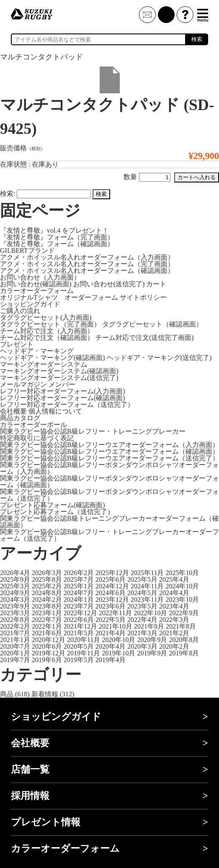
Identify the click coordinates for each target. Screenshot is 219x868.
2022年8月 (15, 620)
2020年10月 (119, 640)
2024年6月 (111, 593)
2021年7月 (15, 633)
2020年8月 (184, 640)
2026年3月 (47, 573)
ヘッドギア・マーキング (37, 351)
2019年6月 (47, 660)
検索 (197, 39)
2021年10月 (116, 626)
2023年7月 (79, 606)
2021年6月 (47, 633)
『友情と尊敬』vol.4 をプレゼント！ (54, 230)
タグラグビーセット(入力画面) (46, 317)
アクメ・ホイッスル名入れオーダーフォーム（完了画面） (87, 264)
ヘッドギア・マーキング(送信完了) (159, 358)
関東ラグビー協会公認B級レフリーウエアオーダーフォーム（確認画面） (109, 451)
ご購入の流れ (20, 311)
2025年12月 (112, 573)
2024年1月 (79, 600)
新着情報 (45, 694)
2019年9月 (152, 653)
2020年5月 (79, 646)
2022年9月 (184, 613)
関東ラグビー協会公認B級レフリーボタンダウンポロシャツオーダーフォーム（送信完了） (109, 495)
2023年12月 (112, 600)
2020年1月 (15, 653)
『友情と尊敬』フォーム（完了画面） (57, 237)
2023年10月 (182, 600)
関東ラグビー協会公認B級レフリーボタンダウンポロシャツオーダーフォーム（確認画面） (109, 482)
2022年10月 (150, 613)
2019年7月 (15, 660)
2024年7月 (79, 593)
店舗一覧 (30, 769)
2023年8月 (47, 606)
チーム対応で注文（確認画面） (47, 338)
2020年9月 (152, 640)
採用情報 (30, 796)
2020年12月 (49, 640)
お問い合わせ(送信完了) (109, 284)
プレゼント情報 (46, 822)
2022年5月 (111, 620)
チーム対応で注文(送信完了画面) (145, 338)
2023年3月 (15, 613)
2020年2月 (174, 646)
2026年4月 (15, 573)
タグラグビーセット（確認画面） (152, 324)
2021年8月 (181, 626)
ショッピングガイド (30, 304)
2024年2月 (47, 600)
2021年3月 (142, 633)
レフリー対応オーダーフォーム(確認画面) (63, 398)
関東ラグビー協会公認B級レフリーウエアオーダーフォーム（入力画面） (109, 445)
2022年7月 (47, 620)
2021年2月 (174, 633)
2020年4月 (111, 646)
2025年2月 (47, 586)
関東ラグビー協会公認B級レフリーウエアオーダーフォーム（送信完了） (109, 458)
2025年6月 (111, 579)
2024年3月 (15, 600)
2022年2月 (15, 626)
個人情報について (55, 411)
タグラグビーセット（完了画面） (50, 324)
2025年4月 (174, 579)
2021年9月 (149, 626)
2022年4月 (142, 620)
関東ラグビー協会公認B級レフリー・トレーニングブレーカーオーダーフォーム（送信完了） (109, 535)
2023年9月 (15, 606)
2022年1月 (47, 626)
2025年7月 (79, 579)
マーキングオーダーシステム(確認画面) (59, 371)
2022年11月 (115, 613)
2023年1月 (47, 613)
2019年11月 (84, 653)
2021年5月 (79, 633)
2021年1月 (15, 640)
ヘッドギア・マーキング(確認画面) (53, 358)
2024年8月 (47, 593)
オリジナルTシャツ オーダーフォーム (59, 297)
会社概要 (13, 411)
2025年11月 (147, 573)
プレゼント (17, 344)
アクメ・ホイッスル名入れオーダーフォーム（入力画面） (87, 257)
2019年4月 (111, 660)
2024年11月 (147, 586)
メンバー (62, 384)
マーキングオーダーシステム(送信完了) (59, 378)
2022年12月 (80, 613)
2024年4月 (174, 593)
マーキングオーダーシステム (44, 364)
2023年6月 (111, 606)
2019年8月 (184, 653)
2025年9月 (15, 579)
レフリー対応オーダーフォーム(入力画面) (63, 391)
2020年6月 (47, 646)
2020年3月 (142, 646)
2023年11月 (147, 600)
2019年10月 (119, 653)
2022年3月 (174, 620)
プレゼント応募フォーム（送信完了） (57, 512)
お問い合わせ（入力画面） (40, 277)
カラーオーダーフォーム (37, 291)
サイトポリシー (143, 297)
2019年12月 (49, 653)
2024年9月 (15, 593)
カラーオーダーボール (33, 425)
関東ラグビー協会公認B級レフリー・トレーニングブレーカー (93, 431)
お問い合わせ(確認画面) (36, 284)
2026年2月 (79, 573)
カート (156, 284)
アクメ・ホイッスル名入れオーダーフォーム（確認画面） (87, 271)
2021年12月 (80, 626)
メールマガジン (23, 384)
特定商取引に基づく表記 (37, 438)
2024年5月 (142, 593)
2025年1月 (79, 586)
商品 (7, 694)
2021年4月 (111, 633)
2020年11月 (84, 640)
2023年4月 (174, 606)
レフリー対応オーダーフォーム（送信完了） (67, 404)
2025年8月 (47, 579)
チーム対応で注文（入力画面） (47, 331)
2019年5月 (79, 660)
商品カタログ (20, 418)
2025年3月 (15, 586)
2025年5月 (142, 579)
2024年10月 (182, 586)
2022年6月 (79, 620)
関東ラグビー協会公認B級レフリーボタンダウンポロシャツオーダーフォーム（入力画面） (109, 468)
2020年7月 (15, 646)
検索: (8, 194)
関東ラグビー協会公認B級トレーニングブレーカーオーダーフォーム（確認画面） (109, 522)
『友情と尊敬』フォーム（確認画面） (57, 244)
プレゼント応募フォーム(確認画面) (53, 505)
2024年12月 (112, 586)
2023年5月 (142, 606)
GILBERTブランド (27, 250)
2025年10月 (182, 573)
